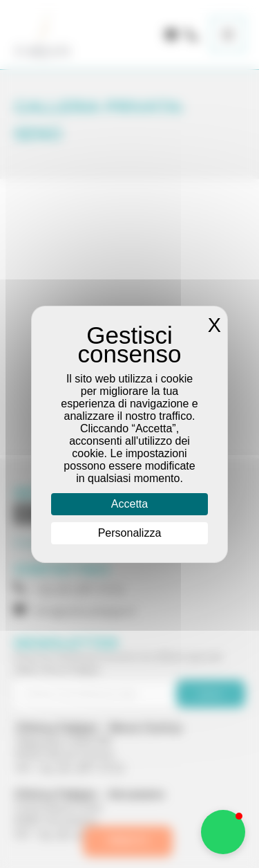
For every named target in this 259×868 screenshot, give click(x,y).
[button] (223, 832)
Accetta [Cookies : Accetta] (129, 504)
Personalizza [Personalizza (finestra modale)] (130, 533)
